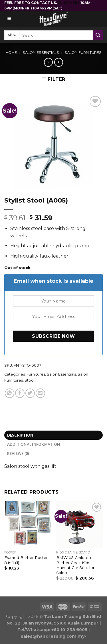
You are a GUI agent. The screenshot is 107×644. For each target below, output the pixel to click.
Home (11, 53)
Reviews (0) (18, 453)
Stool (30, 380)
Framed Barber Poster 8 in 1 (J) (26, 560)
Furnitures (36, 374)
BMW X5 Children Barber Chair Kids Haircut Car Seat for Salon (75, 565)
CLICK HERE (69, 3)
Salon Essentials (41, 53)
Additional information (34, 444)
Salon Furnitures (83, 53)
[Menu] (10, 19)
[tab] (53, 435)
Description (20, 435)
